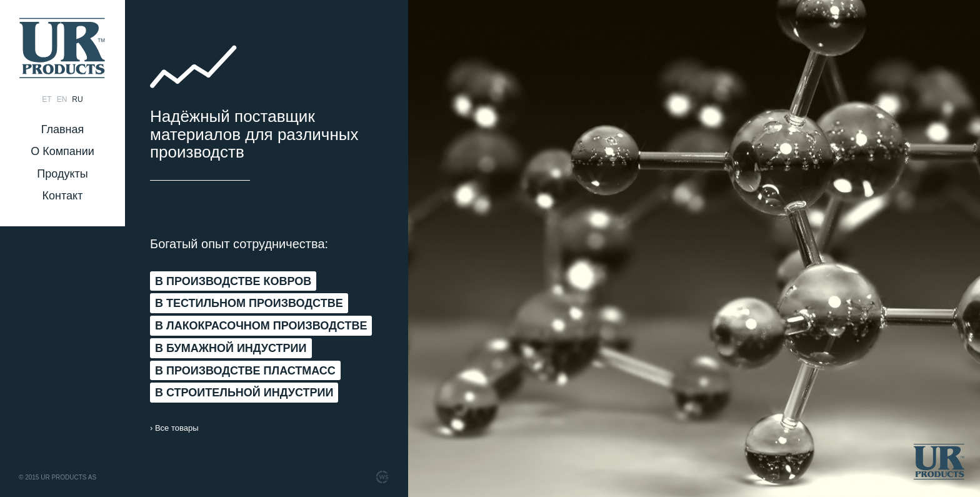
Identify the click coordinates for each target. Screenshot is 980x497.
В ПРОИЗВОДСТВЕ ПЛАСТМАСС (245, 371)
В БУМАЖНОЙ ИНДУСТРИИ (231, 348)
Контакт (63, 196)
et (47, 99)
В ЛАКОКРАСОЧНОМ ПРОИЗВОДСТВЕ (261, 326)
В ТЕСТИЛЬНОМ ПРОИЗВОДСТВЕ (249, 303)
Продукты (62, 174)
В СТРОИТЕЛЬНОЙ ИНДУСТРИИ (244, 393)
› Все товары (174, 428)
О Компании (62, 151)
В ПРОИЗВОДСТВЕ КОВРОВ (233, 281)
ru (77, 99)
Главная (63, 129)
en (62, 99)
